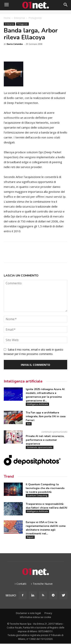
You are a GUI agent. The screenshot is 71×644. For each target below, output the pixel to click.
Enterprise (20, 18)
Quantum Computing (37, 495)
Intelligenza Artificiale (37, 404)
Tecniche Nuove (43, 584)
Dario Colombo (15, 44)
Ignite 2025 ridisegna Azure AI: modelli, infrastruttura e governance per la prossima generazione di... (45, 395)
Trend (9, 476)
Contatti (21, 584)
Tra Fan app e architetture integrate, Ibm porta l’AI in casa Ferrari (46, 416)
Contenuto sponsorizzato (40, 447)
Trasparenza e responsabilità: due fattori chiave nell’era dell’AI (46, 506)
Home (7, 18)
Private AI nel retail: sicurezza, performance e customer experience (45, 440)
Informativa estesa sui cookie (35, 617)
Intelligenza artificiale (23, 381)
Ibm (29, 424)
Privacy (48, 613)
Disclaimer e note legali (28, 613)
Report (30, 537)
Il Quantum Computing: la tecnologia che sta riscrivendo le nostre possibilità (45, 488)
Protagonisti (35, 18)
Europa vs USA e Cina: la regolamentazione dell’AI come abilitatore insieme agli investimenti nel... (46, 528)
